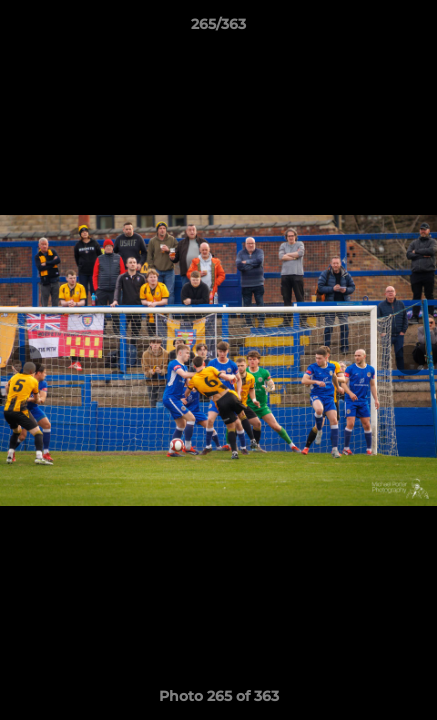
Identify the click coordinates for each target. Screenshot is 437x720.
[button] (413, 29)
